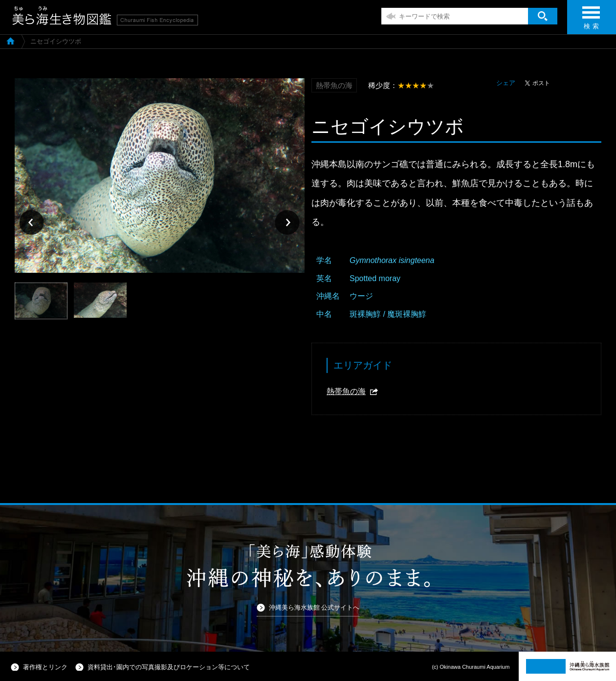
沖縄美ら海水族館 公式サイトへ (314, 607)
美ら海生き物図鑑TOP (11, 41)
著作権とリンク (45, 667)
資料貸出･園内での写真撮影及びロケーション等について (169, 667)
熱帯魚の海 (346, 391)
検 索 (591, 21)
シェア (506, 83)
